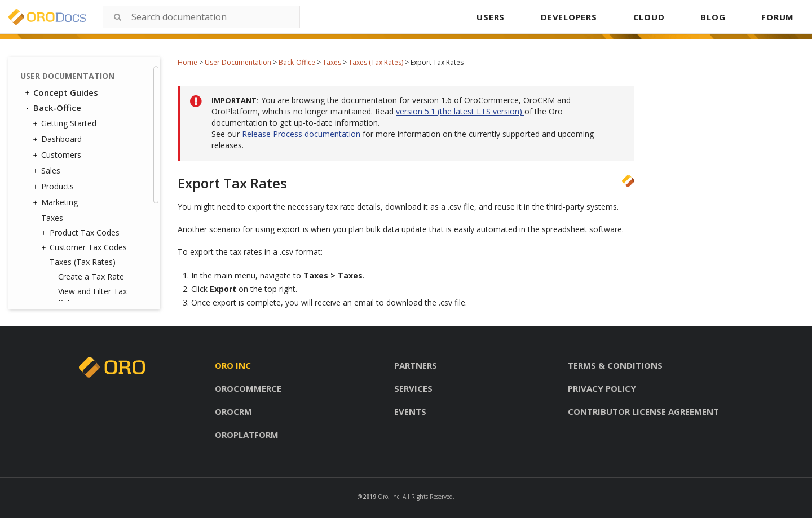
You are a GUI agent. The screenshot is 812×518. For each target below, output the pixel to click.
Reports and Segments (80, 243)
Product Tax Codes (82, 67)
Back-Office (297, 62)
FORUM (778, 17)
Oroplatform (247, 435)
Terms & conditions (615, 365)
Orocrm (233, 411)
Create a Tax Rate (91, 111)
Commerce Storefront (74, 276)
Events (410, 411)
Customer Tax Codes (85, 82)
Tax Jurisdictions (76, 196)
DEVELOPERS (569, 17)
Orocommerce (248, 388)
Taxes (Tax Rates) (376, 62)
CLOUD (649, 17)
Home (187, 62)
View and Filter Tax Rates (92, 131)
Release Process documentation (301, 134)
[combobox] (201, 17)
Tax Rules (65, 181)
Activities (54, 227)
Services (413, 388)
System (52, 259)
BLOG (713, 17)
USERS (491, 17)
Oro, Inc (389, 497)
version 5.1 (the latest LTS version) (460, 111)
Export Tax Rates (89, 151)
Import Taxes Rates (94, 166)
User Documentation (238, 62)
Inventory (56, 211)
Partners (416, 365)
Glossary (51, 291)
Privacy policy (602, 388)
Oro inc (233, 365)
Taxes (332, 62)
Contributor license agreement (643, 411)
